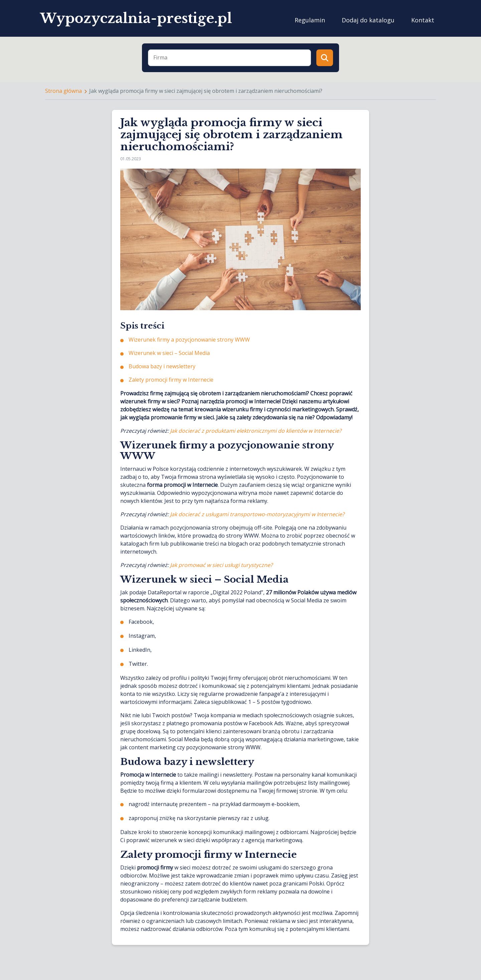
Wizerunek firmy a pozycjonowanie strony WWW (189, 340)
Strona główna (63, 91)
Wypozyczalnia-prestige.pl (136, 18)
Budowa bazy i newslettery (162, 366)
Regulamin (310, 20)
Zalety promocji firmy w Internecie (171, 380)
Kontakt (423, 20)
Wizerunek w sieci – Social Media (169, 353)
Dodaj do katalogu (368, 20)
